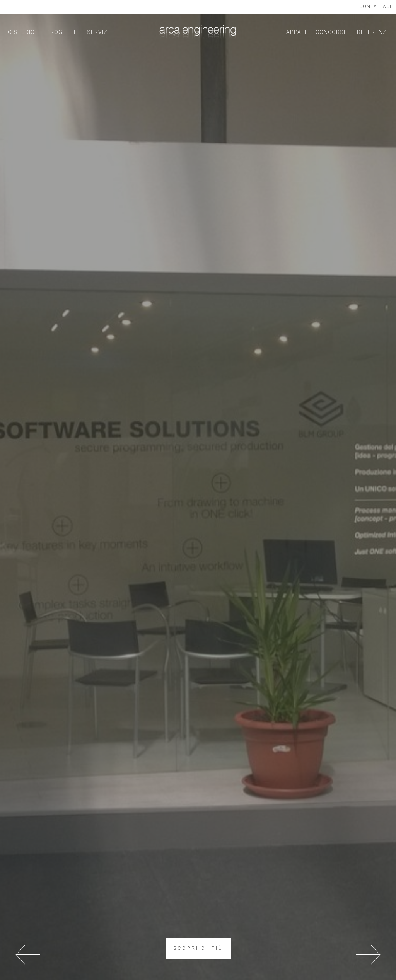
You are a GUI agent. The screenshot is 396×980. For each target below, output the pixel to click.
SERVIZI (98, 32)
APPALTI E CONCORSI (316, 32)
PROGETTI (61, 32)
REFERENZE (374, 32)
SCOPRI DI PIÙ (198, 948)
